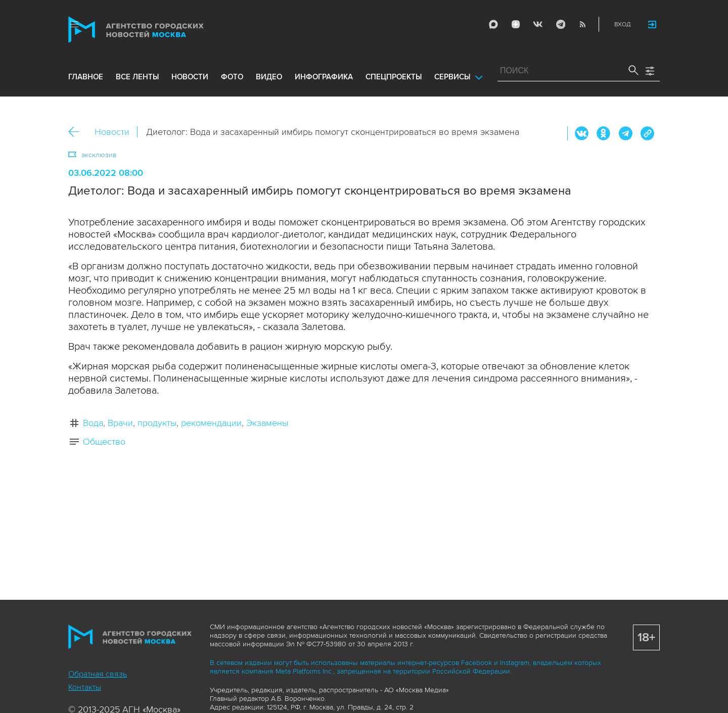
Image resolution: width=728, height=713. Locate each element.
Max (493, 24)
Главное (86, 77)
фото (232, 77)
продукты (157, 423)
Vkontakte (538, 24)
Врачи (120, 423)
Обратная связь (98, 674)
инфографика (324, 77)
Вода (93, 423)
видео (269, 77)
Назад (78, 132)
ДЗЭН (516, 24)
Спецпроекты (394, 77)
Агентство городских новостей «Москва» (155, 30)
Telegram (560, 24)
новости (190, 77)
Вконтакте (582, 133)
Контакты (85, 687)
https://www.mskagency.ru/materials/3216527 (647, 133)
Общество (104, 442)
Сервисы (452, 77)
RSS (582, 24)
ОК (604, 133)
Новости (112, 132)
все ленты (137, 77)
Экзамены (267, 423)
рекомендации (211, 423)
